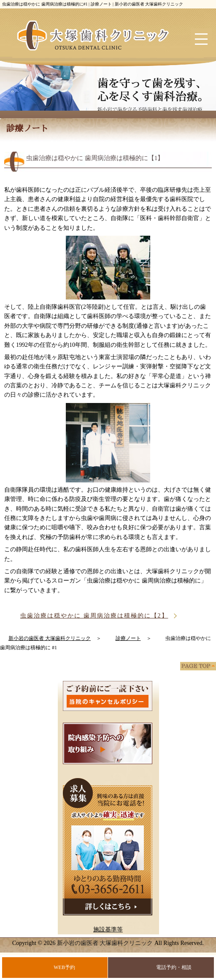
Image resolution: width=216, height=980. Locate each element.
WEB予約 (64, 967)
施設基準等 (108, 930)
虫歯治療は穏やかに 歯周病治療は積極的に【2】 (94, 616)
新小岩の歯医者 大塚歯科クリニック (105, 943)
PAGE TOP (198, 666)
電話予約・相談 (174, 967)
